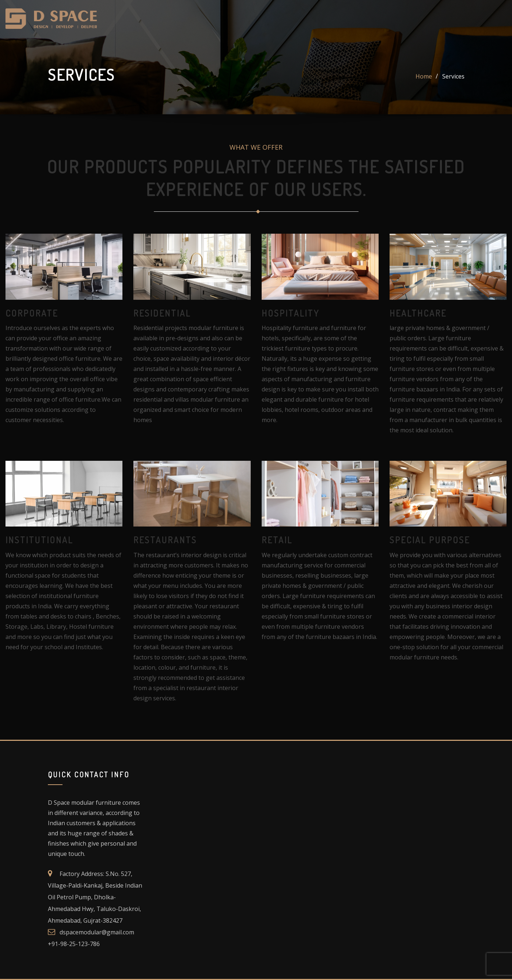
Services (453, 76)
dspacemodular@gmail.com (97, 932)
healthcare (418, 313)
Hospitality (291, 313)
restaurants (165, 540)
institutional (39, 540)
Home (424, 76)
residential (162, 313)
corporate (32, 313)
